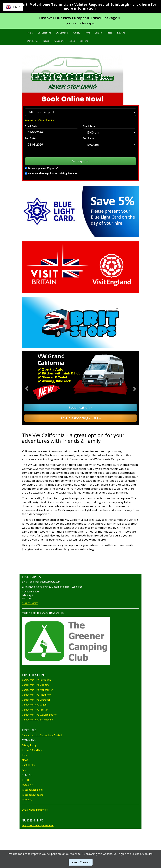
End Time (88, 138)
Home (30, 33)
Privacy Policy (29, 745)
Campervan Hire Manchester (37, 690)
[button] (31, 388)
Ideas (110, 33)
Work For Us (33, 41)
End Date (30, 138)
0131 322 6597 (30, 603)
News (46, 41)
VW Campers (62, 33)
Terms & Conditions (33, 750)
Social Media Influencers (35, 810)
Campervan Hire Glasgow (36, 685)
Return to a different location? (40, 120)
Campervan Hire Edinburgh (36, 680)
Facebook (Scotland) (33, 795)
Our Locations (44, 33)
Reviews (121, 33)
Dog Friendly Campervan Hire (38, 825)
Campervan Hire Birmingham (37, 720)
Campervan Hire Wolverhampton (40, 715)
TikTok (26, 780)
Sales (72, 41)
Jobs (24, 755)
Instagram (27, 785)
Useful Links (28, 765)
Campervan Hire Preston (35, 710)
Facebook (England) (33, 790)
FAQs (87, 33)
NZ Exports (59, 41)
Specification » (81, 407)
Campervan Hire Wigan (34, 705)
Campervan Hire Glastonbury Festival (42, 735)
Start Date (31, 126)
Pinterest (27, 800)
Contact (98, 33)
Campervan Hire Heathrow (36, 695)
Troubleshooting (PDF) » (80, 418)
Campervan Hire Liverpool (36, 700)
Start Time (89, 126)
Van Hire (84, 41)
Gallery (77, 33)
